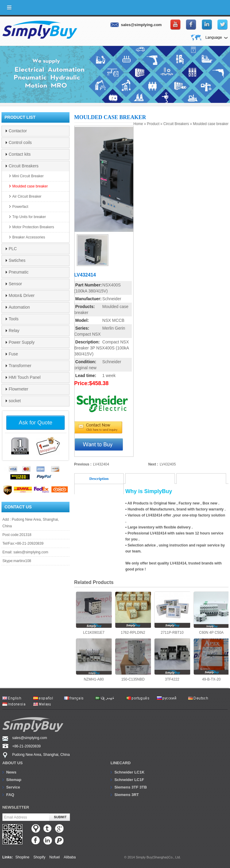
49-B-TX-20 (211, 660)
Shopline (22, 857)
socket (15, 401)
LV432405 (168, 464)
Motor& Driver (22, 295)
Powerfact (20, 207)
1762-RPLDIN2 (133, 613)
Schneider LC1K (129, 772)
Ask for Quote (36, 422)
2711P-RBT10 (172, 613)
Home (138, 124)
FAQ (10, 795)
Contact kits (20, 154)
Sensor (15, 284)
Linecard (121, 763)
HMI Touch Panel (25, 377)
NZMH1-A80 (94, 660)
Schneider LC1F (129, 780)
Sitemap (14, 780)
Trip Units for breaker (29, 217)
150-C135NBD (133, 660)
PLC (13, 249)
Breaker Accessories (29, 237)
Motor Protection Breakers (33, 227)
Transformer (20, 366)
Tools (14, 319)
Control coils (20, 142)
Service (13, 787)
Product (153, 124)
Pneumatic (19, 272)
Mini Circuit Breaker (28, 176)
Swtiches (17, 260)
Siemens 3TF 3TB (131, 787)
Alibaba (70, 857)
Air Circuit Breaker (27, 196)
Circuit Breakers (176, 124)
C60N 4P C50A (211, 613)
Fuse (13, 354)
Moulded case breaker (211, 124)
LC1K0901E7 (94, 613)
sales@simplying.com (31, 552)
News (11, 772)
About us (13, 763)
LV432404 (101, 464)
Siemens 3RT (127, 795)
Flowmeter (18, 389)
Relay (14, 331)
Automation (19, 307)
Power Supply (22, 342)
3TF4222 (172, 660)
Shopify (39, 857)
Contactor (18, 131)
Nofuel (55, 857)
